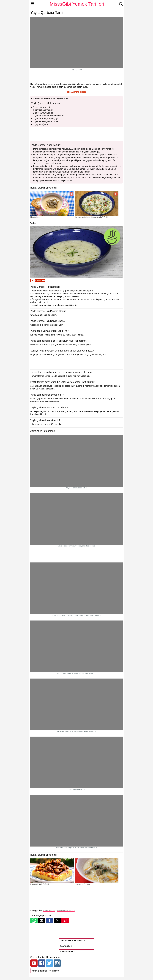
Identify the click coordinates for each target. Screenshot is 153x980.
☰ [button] (32, 4)
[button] (76, 92)
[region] (76, 77)
